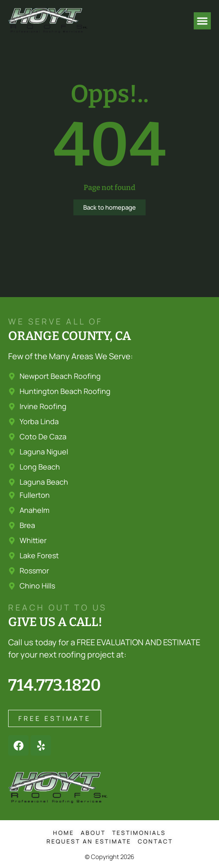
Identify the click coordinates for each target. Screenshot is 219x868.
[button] (202, 21)
